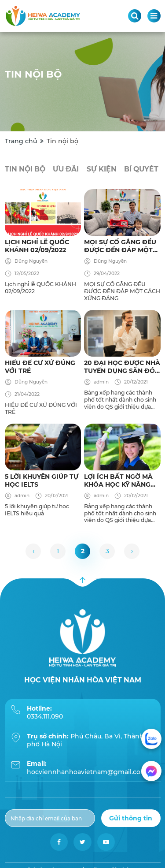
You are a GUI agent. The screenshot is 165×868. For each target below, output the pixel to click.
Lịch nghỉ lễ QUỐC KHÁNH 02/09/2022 (37, 246)
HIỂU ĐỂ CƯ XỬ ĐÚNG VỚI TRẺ (40, 367)
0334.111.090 (45, 716)
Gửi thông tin (131, 818)
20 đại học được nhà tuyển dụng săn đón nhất (122, 367)
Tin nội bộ (25, 169)
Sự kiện (102, 169)
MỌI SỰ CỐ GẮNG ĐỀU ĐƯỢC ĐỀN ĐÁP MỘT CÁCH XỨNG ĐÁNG (120, 246)
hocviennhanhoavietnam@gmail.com (87, 772)
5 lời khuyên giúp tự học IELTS (42, 481)
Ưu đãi (66, 169)
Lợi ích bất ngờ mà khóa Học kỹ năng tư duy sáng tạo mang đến (118, 481)
